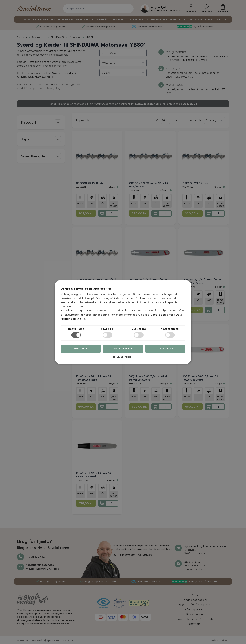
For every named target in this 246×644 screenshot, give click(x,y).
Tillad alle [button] (165, 349)
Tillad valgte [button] (123, 349)
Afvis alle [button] (81, 349)
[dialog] (123, 322)
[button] (123, 358)
